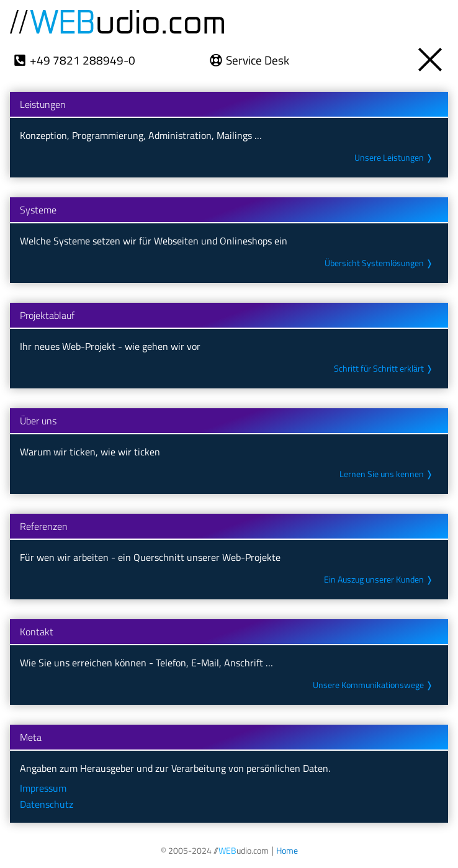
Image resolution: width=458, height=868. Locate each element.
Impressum (43, 788)
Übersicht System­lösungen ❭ (381, 263)
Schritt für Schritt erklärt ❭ (385, 369)
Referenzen (44, 526)
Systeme (38, 210)
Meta (31, 737)
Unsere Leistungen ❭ (395, 158)
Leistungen (43, 104)
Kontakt (37, 632)
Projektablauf (47, 315)
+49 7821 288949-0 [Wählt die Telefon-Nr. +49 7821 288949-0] (82, 60)
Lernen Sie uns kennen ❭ (389, 474)
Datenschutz (46, 804)
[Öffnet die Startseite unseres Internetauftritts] (285, 850)
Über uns (38, 421)
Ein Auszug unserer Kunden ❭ (380, 579)
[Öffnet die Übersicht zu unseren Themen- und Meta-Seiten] (431, 56)
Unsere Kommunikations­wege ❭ (375, 685)
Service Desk (258, 60)
